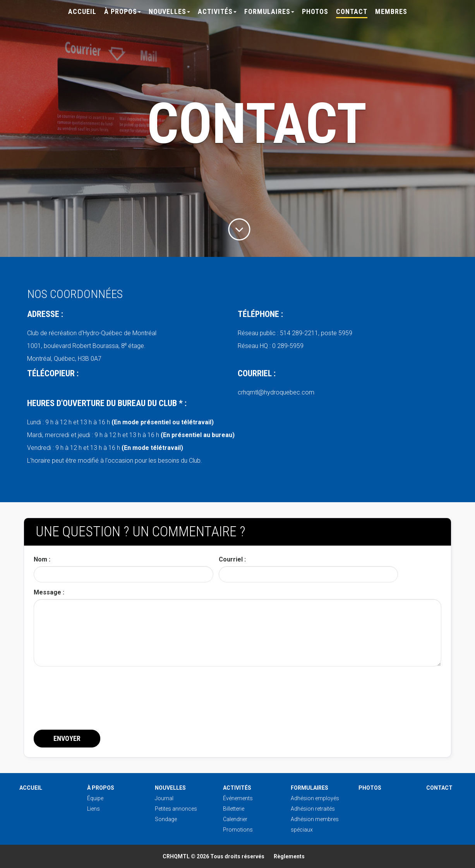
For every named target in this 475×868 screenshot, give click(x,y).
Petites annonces (176, 809)
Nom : (42, 559)
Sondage (166, 819)
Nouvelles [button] (169, 11)
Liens (93, 809)
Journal (164, 798)
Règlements (289, 856)
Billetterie (234, 809)
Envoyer (67, 738)
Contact (352, 11)
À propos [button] (123, 11)
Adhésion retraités (313, 809)
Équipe (95, 798)
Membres (391, 11)
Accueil (82, 11)
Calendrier (235, 819)
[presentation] (93, 707)
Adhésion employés (315, 798)
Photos (315, 11)
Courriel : (232, 559)
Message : (49, 592)
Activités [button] (217, 11)
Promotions (238, 830)
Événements (238, 798)
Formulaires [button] (269, 11)
